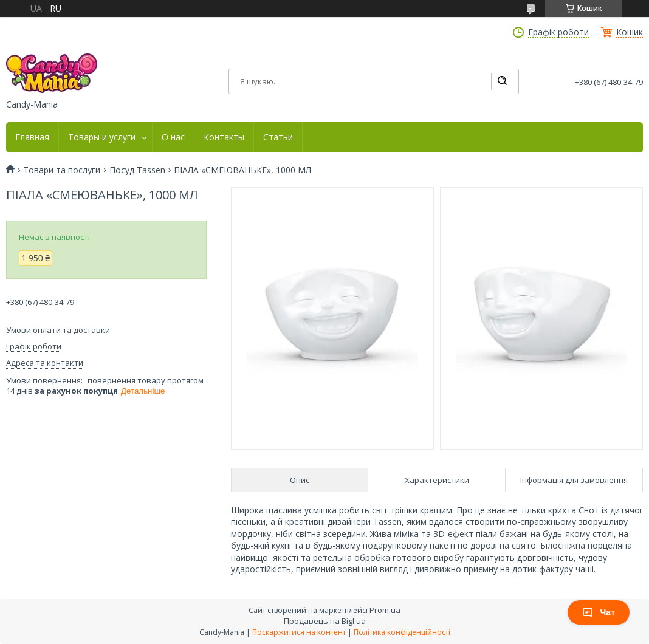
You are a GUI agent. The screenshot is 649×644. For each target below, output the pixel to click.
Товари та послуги (62, 170)
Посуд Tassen (137, 170)
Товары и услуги (102, 137)
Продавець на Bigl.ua (325, 621)
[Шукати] (502, 81)
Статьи (278, 137)
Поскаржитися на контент (299, 632)
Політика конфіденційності (402, 632)
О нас (173, 137)
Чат (599, 612)
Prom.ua (385, 610)
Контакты (224, 137)
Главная (32, 137)
